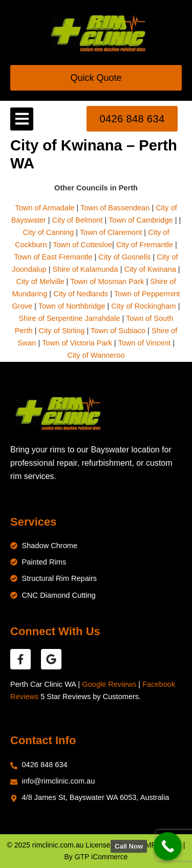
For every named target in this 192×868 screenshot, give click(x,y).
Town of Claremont (112, 232)
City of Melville (40, 281)
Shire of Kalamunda (86, 269)
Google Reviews (109, 684)
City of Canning (48, 232)
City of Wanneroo (96, 355)
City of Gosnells (124, 257)
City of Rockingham (143, 306)
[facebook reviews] (20, 659)
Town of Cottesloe (82, 245)
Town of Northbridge (72, 306)
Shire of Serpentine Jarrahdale (70, 318)
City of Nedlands (81, 294)
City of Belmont (78, 220)
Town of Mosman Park (107, 281)
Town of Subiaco (118, 331)
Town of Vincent (144, 343)
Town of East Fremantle (53, 257)
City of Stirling (62, 331)
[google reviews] (51, 659)
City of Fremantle (145, 245)
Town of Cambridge (141, 220)
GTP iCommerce (101, 857)
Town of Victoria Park (77, 343)
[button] (22, 119)
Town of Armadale (45, 208)
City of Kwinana (150, 269)
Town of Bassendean (115, 208)
